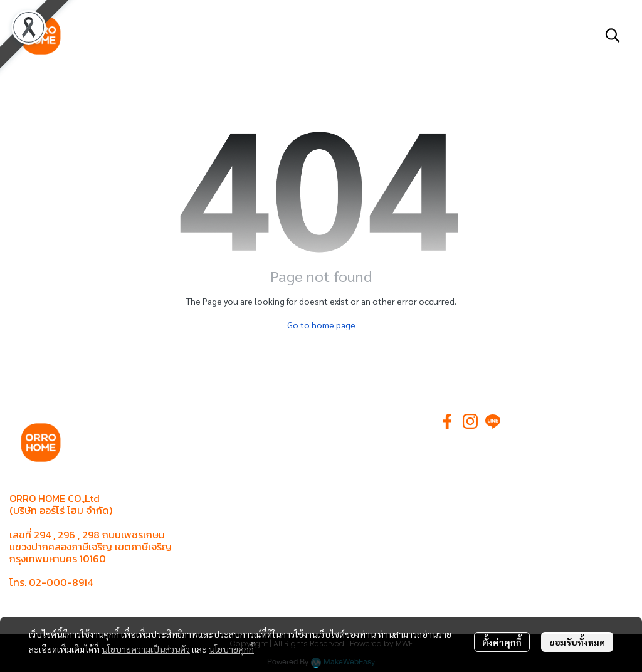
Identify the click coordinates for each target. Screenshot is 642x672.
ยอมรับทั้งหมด (577, 642)
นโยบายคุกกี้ (231, 649)
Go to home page (321, 325)
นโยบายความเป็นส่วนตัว (146, 649)
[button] (613, 35)
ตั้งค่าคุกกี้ (502, 642)
